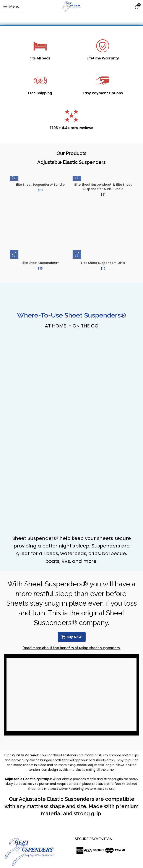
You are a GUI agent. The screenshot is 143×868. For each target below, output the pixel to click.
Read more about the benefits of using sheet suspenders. (71, 648)
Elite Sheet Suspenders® (40, 263)
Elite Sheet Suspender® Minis (103, 263)
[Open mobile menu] (11, 6)
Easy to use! (106, 789)
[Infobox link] (40, 50)
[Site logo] (72, 6)
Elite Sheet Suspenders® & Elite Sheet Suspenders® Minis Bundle (103, 187)
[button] (14, 176)
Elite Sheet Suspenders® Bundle (40, 185)
